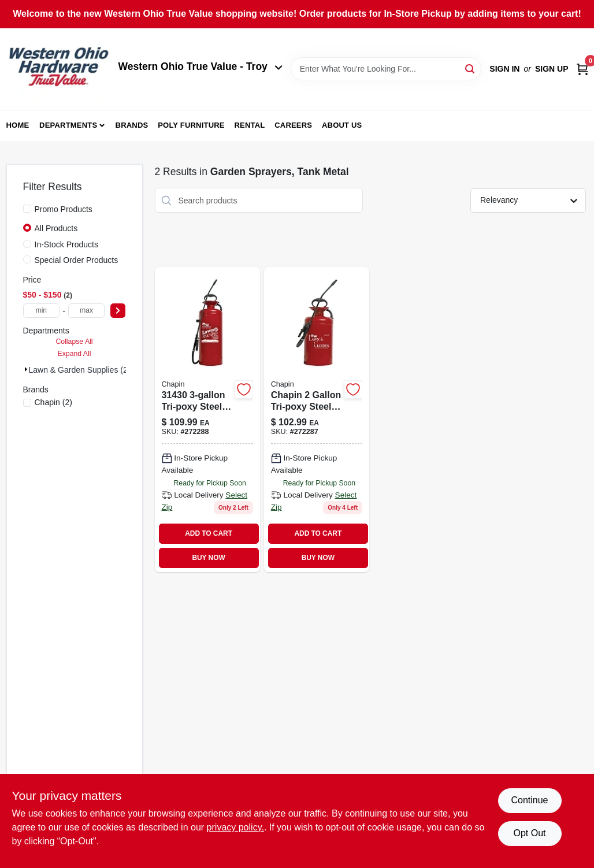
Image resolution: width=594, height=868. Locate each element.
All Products (56, 228)
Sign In (504, 69)
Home (18, 125)
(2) (53, 402)
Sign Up (552, 69)
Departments (68, 125)
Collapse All (74, 342)
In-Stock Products (67, 244)
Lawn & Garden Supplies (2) (80, 370)
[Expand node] (26, 369)
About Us (342, 125)
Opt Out (529, 833)
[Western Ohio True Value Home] (58, 69)
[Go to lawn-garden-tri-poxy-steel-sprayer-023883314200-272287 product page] (317, 420)
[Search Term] (386, 69)
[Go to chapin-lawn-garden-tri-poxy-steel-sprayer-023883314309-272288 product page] (207, 420)
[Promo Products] (27, 209)
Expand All (75, 354)
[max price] (87, 311)
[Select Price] (118, 311)
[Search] (471, 68)
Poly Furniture (191, 125)
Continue (529, 800)
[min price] (42, 311)
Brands (132, 125)
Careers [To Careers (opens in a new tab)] (293, 125)
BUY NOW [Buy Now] (208, 558)
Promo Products (64, 209)
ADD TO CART (209, 533)
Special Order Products (77, 260)
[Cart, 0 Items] (582, 69)
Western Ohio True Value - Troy (201, 66)
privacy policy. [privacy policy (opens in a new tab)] (235, 827)
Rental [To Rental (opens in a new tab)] (249, 125)
